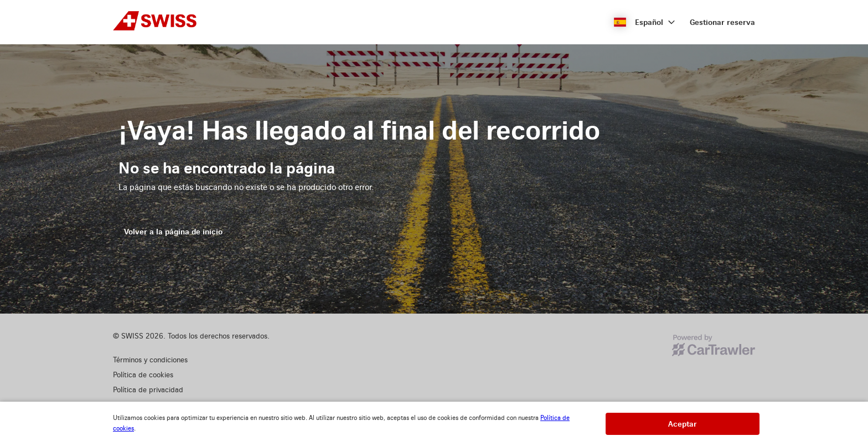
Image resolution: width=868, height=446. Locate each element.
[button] (645, 22)
